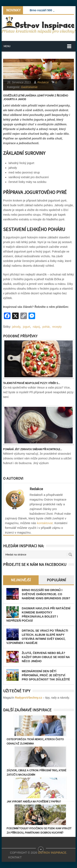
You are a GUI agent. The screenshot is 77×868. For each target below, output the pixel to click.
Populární (56, 580)
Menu (7, 46)
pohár (46, 327)
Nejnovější (21, 580)
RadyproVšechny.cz (29, 698)
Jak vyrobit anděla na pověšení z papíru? (34, 801)
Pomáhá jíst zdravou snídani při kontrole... (33, 449)
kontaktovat (45, 523)
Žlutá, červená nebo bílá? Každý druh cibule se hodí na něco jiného (46, 657)
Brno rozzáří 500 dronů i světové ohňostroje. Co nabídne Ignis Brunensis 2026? (46, 594)
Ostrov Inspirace (52, 853)
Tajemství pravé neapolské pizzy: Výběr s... (32, 383)
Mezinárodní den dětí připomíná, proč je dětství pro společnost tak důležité (46, 675)
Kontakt (15, 857)
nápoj (36, 327)
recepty (57, 327)
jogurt (27, 327)
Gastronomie (29, 87)
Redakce (43, 82)
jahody (16, 327)
